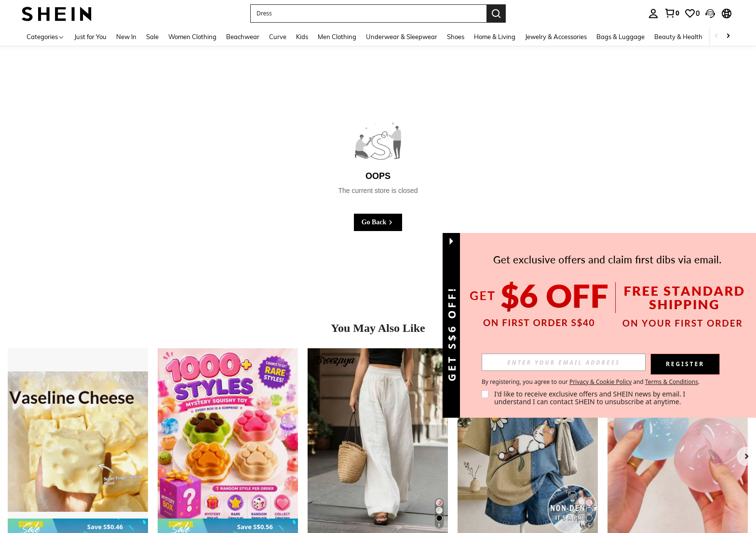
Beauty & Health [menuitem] (678, 37)
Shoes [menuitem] (456, 37)
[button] (710, 14)
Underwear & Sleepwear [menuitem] (402, 37)
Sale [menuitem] (152, 37)
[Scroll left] (716, 36)
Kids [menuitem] (302, 37)
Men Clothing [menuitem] (337, 37)
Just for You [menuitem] (90, 37)
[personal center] (653, 14)
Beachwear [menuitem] (243, 37)
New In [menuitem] (126, 37)
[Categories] (46, 36)
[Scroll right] (728, 36)
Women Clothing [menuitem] (192, 37)
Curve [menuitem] (278, 37)
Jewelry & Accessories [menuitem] (556, 37)
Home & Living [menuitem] (495, 37)
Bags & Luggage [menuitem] (621, 37)
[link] (672, 13)
